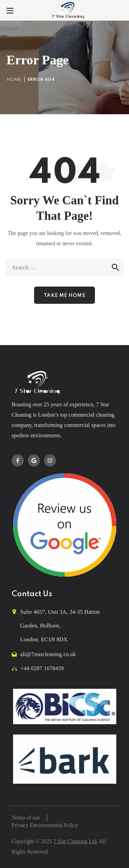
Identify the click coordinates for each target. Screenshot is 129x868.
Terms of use (26, 818)
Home (14, 80)
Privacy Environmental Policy (45, 825)
